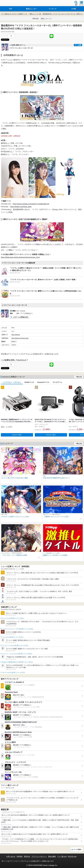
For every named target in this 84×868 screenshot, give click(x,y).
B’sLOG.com (72, 856)
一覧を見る (79, 377)
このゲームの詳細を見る (20, 317)
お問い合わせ (11, 856)
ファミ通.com (62, 856)
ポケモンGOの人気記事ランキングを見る (14, 672)
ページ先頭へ (78, 849)
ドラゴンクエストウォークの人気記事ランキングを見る (18, 629)
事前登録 (36, 19)
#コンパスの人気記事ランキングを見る (13, 618)
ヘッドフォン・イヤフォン (12, 382)
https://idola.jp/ (16, 335)
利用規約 (20, 856)
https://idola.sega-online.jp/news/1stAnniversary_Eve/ (20, 257)
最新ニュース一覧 (35, 14)
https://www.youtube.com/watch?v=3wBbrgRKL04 (31, 204)
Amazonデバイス (43, 382)
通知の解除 (52, 856)
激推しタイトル (46, 19)
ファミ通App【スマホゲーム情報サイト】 (14, 14)
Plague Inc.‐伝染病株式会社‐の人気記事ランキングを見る (17, 662)
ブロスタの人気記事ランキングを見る (13, 637)
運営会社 (27, 856)
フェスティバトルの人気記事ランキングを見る (15, 645)
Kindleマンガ (29, 382)
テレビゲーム (57, 382)
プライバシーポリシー (39, 856)
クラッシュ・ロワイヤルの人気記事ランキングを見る (17, 654)
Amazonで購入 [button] (17, 435)
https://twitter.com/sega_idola (21, 207)
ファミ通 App (8, 3)
